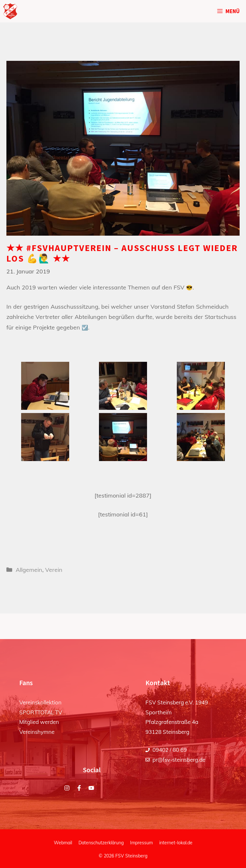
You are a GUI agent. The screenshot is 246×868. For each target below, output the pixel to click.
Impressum (141, 843)
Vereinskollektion (40, 702)
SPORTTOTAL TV (41, 712)
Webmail (63, 843)
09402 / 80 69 (170, 750)
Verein (54, 570)
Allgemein (29, 570)
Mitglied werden (39, 722)
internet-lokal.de (176, 843)
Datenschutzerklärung (101, 843)
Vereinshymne (37, 732)
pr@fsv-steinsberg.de (179, 760)
